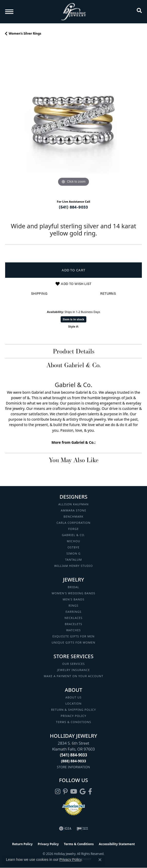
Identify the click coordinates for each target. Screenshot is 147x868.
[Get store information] (74, 767)
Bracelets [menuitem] (73, 624)
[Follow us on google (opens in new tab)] (83, 792)
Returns (108, 293)
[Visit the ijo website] (82, 828)
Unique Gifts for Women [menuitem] (73, 642)
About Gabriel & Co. (74, 365)
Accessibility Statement (117, 844)
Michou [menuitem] (73, 541)
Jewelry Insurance (73, 670)
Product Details (74, 351)
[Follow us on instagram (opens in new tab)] (58, 792)
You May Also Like (74, 460)
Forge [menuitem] (74, 529)
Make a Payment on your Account (73, 676)
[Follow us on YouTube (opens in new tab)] (74, 792)
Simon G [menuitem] (73, 553)
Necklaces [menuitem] (73, 618)
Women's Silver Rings (25, 33)
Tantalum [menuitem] (73, 560)
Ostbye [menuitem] (74, 547)
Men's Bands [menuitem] (74, 599)
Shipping (39, 293)
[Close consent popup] (100, 860)
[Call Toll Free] (73, 761)
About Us (74, 697)
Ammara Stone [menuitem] (73, 510)
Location (73, 703)
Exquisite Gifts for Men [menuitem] (73, 636)
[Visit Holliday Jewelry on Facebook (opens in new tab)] (90, 792)
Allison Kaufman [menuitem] (73, 504)
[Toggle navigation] (9, 12)
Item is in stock (73, 319)
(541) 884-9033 (73, 207)
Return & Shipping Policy (74, 710)
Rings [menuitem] (74, 605)
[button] (139, 12)
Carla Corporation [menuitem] (74, 523)
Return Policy (22, 844)
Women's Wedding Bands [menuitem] (73, 593)
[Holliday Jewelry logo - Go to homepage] (73, 12)
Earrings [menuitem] (73, 612)
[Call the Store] (73, 755)
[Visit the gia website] (65, 828)
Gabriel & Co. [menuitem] (74, 535)
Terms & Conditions (73, 722)
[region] (73, 120)
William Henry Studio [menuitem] (73, 566)
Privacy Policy (73, 716)
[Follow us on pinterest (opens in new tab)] (65, 792)
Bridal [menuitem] (74, 587)
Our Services (73, 664)
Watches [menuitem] (73, 630)
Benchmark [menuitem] (73, 516)
